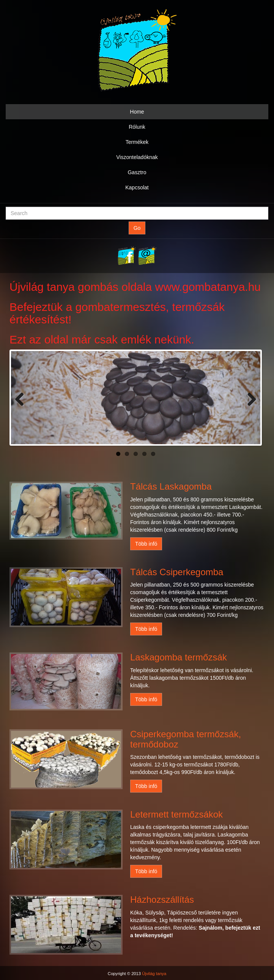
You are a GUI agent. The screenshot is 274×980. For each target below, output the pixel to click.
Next (249, 398)
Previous (22, 398)
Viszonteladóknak (137, 157)
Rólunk (137, 127)
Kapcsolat (137, 187)
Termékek (137, 142)
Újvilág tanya (154, 974)
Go (137, 228)
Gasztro (137, 172)
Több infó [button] (146, 544)
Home (137, 112)
